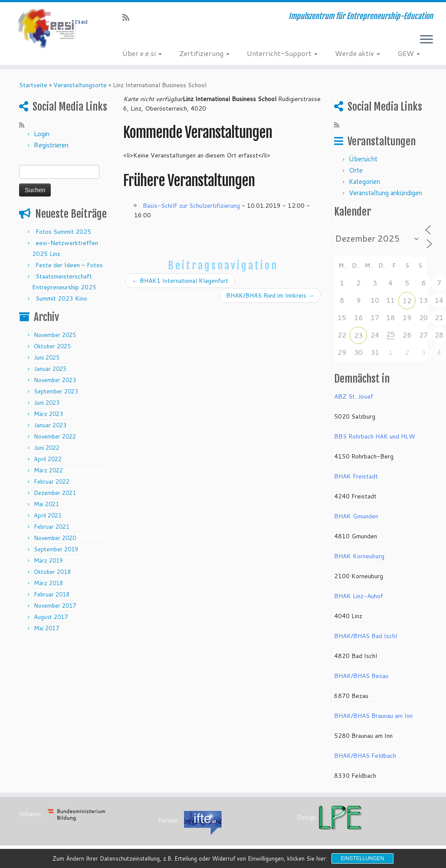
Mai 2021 (46, 504)
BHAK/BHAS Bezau (361, 676)
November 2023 (55, 380)
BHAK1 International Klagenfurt (180, 281)
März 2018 (48, 583)
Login (42, 134)
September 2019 (56, 549)
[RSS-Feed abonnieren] (129, 17)
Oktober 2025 (52, 346)
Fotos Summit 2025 (63, 232)
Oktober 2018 (52, 572)
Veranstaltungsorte (80, 85)
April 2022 (48, 459)
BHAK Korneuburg (359, 556)
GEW (409, 53)
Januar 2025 (50, 369)
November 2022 (55, 436)
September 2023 (56, 391)
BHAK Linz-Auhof (359, 596)
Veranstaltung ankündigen (385, 193)
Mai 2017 (46, 628)
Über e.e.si (142, 53)
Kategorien (364, 182)
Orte (356, 170)
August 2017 (51, 617)
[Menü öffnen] (426, 40)
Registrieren (51, 145)
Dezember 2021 (55, 493)
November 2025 (55, 335)
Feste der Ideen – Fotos (69, 265)
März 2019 (48, 560)
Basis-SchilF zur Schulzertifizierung (191, 206)
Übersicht (363, 159)
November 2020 (55, 538)
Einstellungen (362, 858)
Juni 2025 (47, 357)
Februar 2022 (52, 481)
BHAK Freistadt (356, 476)
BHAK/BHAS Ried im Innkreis (270, 295)
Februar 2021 (52, 527)
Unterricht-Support (282, 53)
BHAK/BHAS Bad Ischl (366, 636)
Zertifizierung (204, 53)
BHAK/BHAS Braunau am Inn (373, 716)
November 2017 (55, 606)
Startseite (33, 85)
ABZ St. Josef (354, 396)
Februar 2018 (52, 594)
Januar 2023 (50, 425)
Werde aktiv (357, 53)
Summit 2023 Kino (61, 298)
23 (358, 335)
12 (407, 300)
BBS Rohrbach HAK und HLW (375, 436)
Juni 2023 (47, 403)
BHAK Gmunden (356, 516)
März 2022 (48, 470)
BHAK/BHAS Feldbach (365, 756)
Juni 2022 (47, 448)
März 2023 (48, 414)
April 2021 (48, 515)
